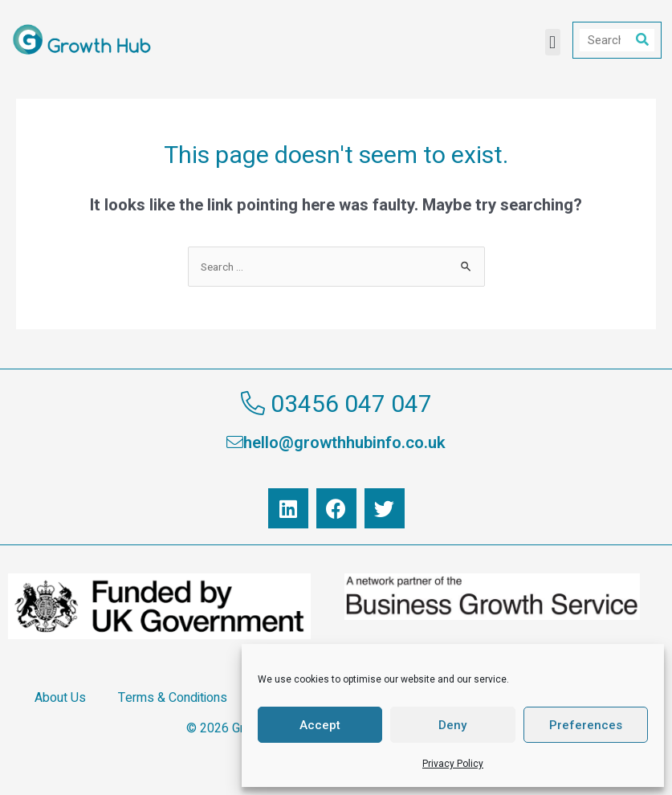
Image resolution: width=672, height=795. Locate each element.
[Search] (642, 40)
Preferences (586, 725)
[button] (553, 42)
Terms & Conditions (173, 698)
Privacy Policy (453, 764)
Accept (320, 725)
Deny (452, 725)
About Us (60, 698)
